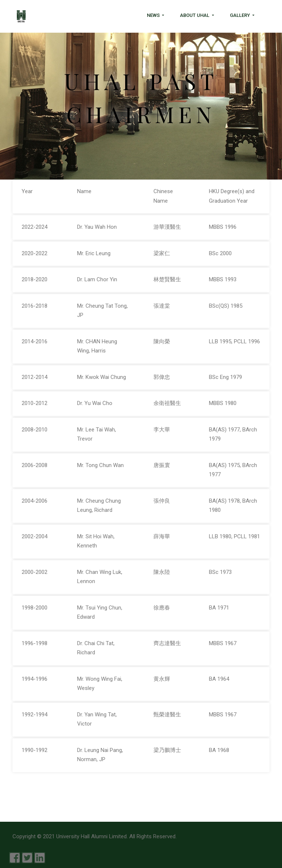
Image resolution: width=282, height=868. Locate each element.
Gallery (241, 15)
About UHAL (195, 15)
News (154, 15)
